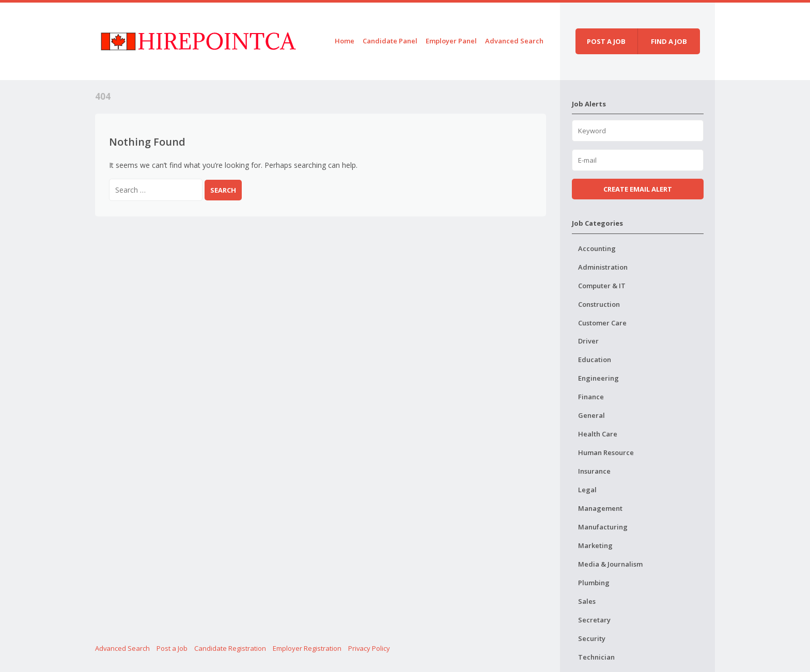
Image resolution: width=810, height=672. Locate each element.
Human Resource (606, 452)
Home (345, 41)
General (591, 415)
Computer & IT (602, 286)
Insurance (594, 471)
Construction (599, 304)
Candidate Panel (390, 41)
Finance (591, 397)
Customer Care (602, 323)
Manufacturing (603, 527)
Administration (603, 267)
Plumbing (594, 583)
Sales (587, 601)
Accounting (597, 248)
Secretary (594, 620)
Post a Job (172, 648)
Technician (596, 657)
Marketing (595, 545)
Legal (587, 490)
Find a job (669, 41)
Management (600, 508)
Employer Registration (307, 648)
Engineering (598, 378)
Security (592, 638)
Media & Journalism (610, 564)
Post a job (606, 41)
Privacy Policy (369, 648)
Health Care (598, 434)
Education (595, 360)
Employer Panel (451, 41)
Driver (588, 341)
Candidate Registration (230, 648)
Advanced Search (514, 41)
